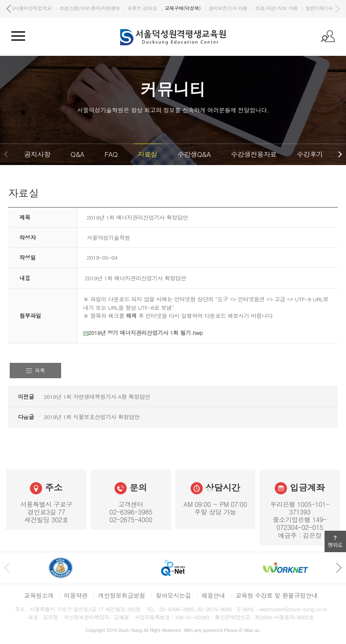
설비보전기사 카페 (287, 8)
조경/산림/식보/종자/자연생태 (149, 8)
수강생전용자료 (254, 154)
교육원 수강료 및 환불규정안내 (277, 595)
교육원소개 (39, 595)
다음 (337, 9)
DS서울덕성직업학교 (89, 8)
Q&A (77, 154)
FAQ (111, 154)
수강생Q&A (194, 154)
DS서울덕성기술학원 (38, 8)
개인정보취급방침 (122, 595)
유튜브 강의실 (202, 8)
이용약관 (76, 595)
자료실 (147, 154)
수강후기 (310, 154)
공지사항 (37, 154)
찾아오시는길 (173, 595)
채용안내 (213, 595)
